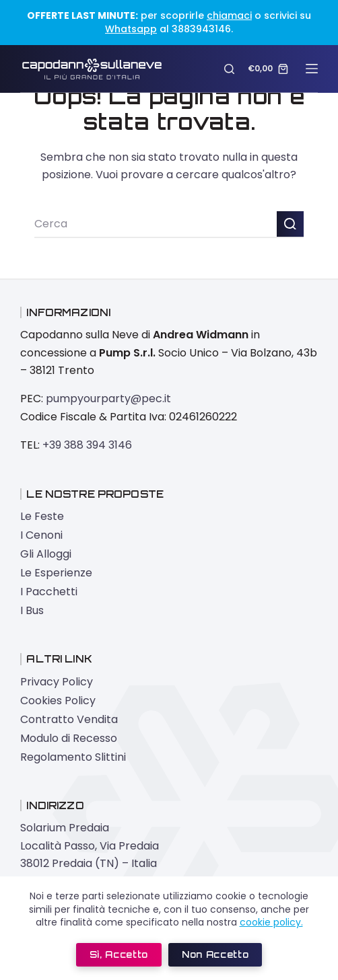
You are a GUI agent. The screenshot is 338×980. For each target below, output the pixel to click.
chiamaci (229, 15)
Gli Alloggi (46, 554)
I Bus (32, 610)
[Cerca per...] (156, 225)
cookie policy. (271, 922)
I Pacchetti (49, 592)
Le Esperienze (56, 573)
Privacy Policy (57, 682)
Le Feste (42, 516)
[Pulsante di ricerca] (290, 225)
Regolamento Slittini (73, 757)
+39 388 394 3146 (87, 445)
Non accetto (215, 954)
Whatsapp (131, 29)
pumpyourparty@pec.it (108, 399)
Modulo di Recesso (69, 738)
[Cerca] (229, 69)
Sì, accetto (119, 954)
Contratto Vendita (69, 719)
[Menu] (312, 69)
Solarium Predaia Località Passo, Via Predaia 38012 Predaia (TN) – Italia (90, 845)
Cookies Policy (58, 701)
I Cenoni (41, 535)
